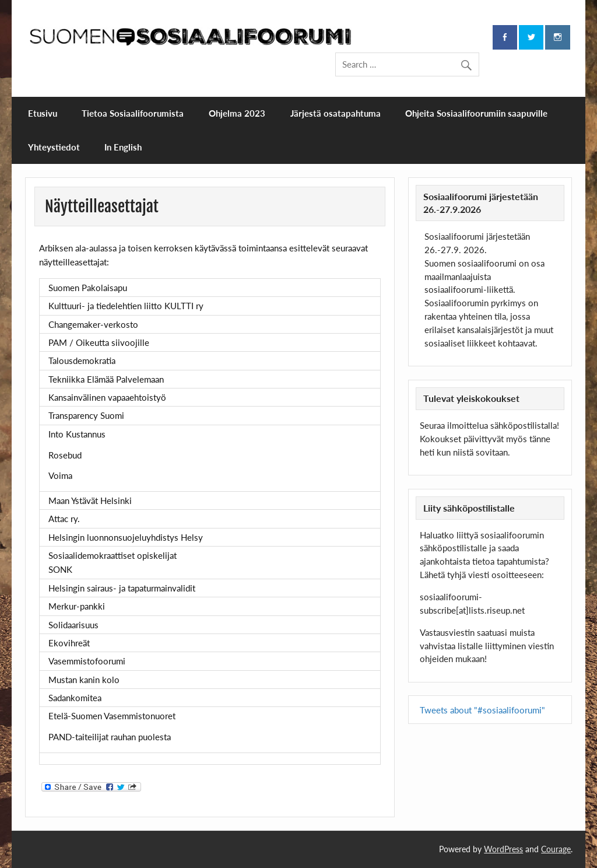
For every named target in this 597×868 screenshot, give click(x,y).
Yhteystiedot (54, 147)
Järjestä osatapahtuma (336, 113)
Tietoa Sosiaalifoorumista (133, 113)
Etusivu (43, 113)
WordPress (503, 849)
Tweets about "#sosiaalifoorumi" (482, 710)
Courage (556, 849)
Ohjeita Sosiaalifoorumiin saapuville (476, 113)
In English (123, 147)
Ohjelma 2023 (237, 113)
